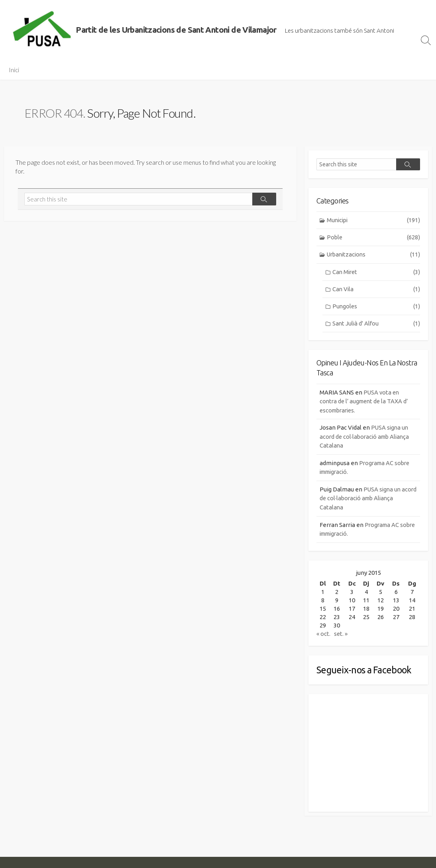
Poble (374, 238)
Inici (14, 70)
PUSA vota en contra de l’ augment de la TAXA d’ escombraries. (366, 402)
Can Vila (376, 290)
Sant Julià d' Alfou (376, 325)
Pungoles (376, 307)
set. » (342, 635)
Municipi (374, 220)
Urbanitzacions (374, 255)
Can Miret (376, 273)
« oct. (324, 635)
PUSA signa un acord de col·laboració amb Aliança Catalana (366, 438)
